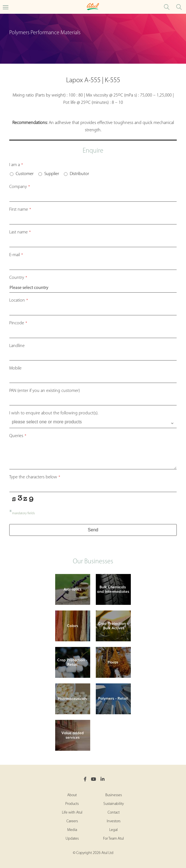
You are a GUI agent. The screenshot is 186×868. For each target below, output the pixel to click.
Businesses (114, 795)
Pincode (18, 323)
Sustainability (114, 804)
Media (72, 830)
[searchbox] (94, 422)
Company (20, 187)
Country (18, 278)
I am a (16, 165)
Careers (72, 821)
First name (20, 210)
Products (72, 804)
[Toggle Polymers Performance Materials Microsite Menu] (6, 7)
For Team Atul (113, 839)
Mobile (15, 368)
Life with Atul (72, 813)
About (72, 795)
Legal (113, 830)
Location (19, 300)
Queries (18, 436)
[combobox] (93, 423)
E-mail (16, 255)
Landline (17, 346)
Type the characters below (35, 477)
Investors (114, 821)
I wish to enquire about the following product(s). (54, 413)
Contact (114, 813)
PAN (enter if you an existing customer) (45, 391)
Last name (20, 232)
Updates (72, 839)
